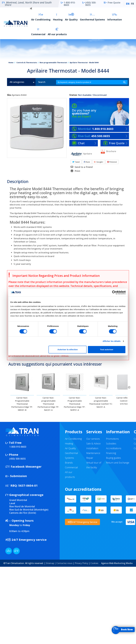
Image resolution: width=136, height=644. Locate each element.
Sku (9, 95)
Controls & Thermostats (27, 63)
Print (77, 171)
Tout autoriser (107, 349)
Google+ (99, 162)
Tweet (76, 162)
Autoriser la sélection (68, 349)
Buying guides (113, 458)
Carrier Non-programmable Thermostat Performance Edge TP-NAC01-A (48, 404)
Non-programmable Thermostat (53, 63)
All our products (57, 32)
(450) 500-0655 (89, 4)
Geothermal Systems (92, 17)
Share (87, 162)
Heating (58, 17)
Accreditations (114, 448)
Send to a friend (84, 167)
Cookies (94, 563)
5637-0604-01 (21, 485)
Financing (111, 453)
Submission (16, 476)
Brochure (108, 151)
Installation (92, 448)
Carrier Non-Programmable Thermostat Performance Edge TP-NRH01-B (22, 404)
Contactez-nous (64, 563)
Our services (93, 439)
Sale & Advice (93, 443)
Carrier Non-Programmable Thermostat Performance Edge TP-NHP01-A (75, 404)
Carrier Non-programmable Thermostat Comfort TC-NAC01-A (101, 402)
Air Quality (71, 17)
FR (132, 4)
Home (11, 63)
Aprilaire (88, 153)
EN (128, 4)
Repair (90, 458)
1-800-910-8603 (68, 4)
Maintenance (93, 453)
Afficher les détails (112, 341)
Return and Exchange (118, 463)
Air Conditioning (41, 17)
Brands (69, 463)
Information (115, 17)
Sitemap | (51, 563)
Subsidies (111, 443)
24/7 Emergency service (26, 540)
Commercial (38, 32)
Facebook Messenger (23, 466)
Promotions (112, 439)
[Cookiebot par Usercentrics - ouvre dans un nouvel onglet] (114, 292)
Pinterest (112, 162)
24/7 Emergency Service (82, 522)
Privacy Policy (81, 563)
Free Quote (112, 4)
